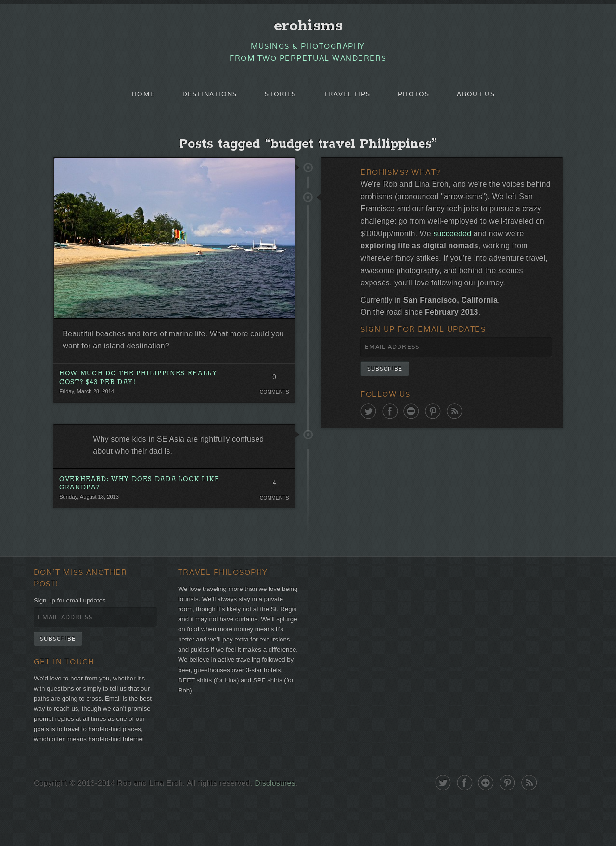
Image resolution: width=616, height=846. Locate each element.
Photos (419, 99)
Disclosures (289, 828)
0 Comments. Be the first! (273, 391)
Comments (273, 404)
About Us (485, 99)
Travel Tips (349, 99)
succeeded (530, 247)
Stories (278, 99)
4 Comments (273, 502)
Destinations (204, 99)
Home (134, 99)
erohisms (308, 27)
